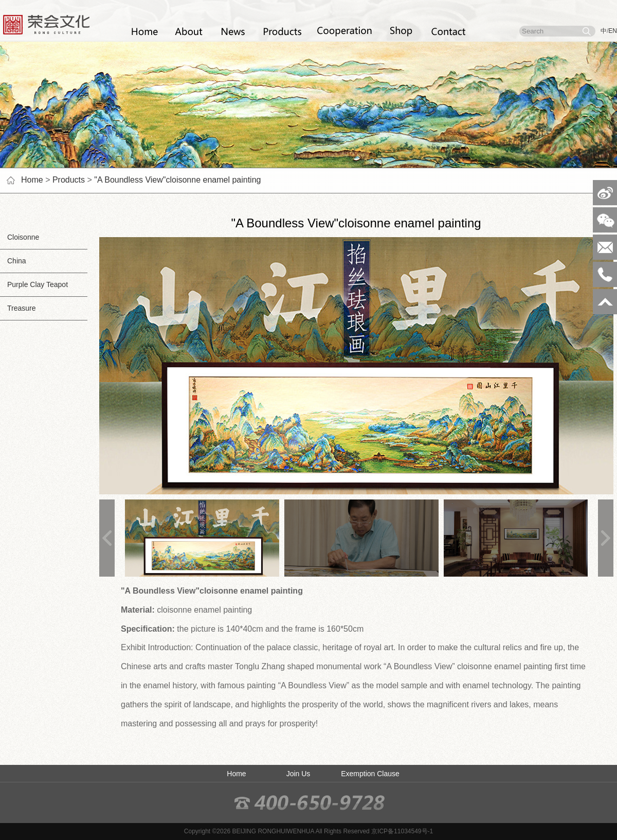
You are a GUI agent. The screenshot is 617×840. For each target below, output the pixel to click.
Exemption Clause (370, 774)
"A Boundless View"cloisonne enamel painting (177, 180)
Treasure (18, 308)
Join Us (298, 774)
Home (32, 180)
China (13, 261)
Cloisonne (20, 237)
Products (69, 180)
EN (613, 31)
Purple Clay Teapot (34, 284)
